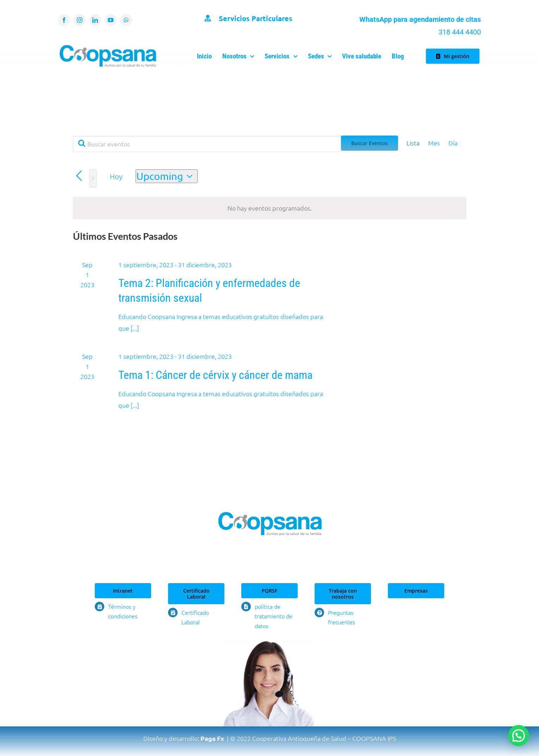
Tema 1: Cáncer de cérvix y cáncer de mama (215, 375)
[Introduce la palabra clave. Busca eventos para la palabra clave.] (207, 144)
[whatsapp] (126, 20)
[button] (519, 736)
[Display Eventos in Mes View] (434, 143)
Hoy (116, 176)
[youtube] (111, 20)
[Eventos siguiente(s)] (93, 178)
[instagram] (80, 20)
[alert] (269, 208)
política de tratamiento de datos (274, 616)
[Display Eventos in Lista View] (413, 143)
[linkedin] (95, 20)
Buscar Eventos (370, 143)
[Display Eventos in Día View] (453, 143)
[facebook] (64, 20)
